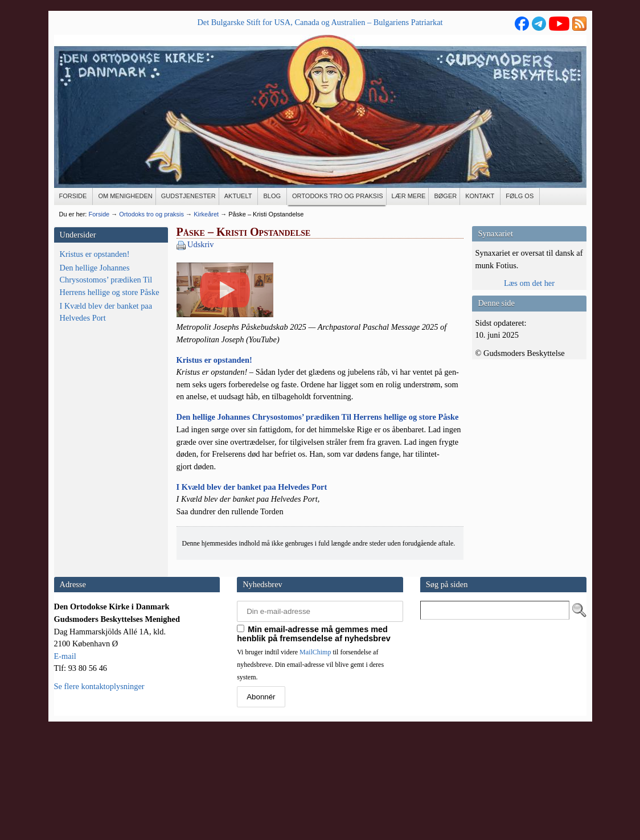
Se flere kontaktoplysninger (99, 793)
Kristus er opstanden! (95, 254)
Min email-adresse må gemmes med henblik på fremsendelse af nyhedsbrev (314, 741)
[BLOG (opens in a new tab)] (272, 196)
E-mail (65, 763)
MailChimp (315, 759)
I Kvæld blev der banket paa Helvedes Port (106, 312)
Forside (99, 214)
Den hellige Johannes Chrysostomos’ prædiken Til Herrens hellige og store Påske (110, 280)
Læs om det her (529, 283)
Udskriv (200, 244)
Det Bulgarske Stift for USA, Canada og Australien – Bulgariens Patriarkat (320, 22)
